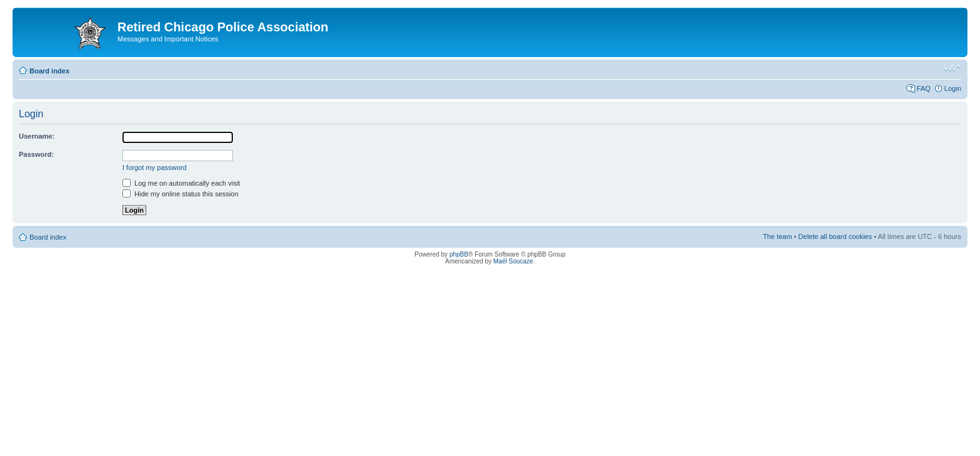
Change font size (952, 68)
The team (777, 236)
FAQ (923, 88)
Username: (37, 136)
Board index (50, 71)
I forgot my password (154, 167)
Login (953, 88)
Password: (36, 154)
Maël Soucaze (513, 261)
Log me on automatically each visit (181, 183)
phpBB (459, 254)
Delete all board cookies (835, 236)
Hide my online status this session (180, 194)
